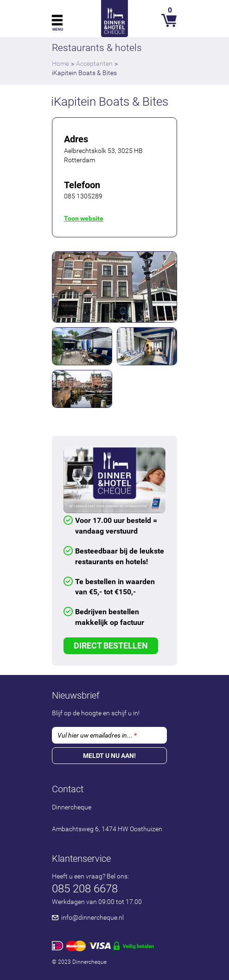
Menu (58, 29)
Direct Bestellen (111, 646)
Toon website (84, 218)
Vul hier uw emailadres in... (97, 735)
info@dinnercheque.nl (92, 917)
